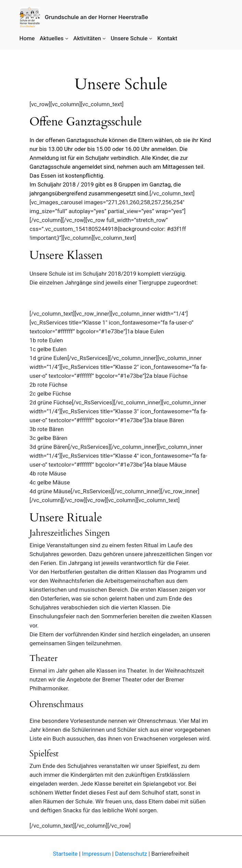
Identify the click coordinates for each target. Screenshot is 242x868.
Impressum (96, 854)
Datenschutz (131, 854)
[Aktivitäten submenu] (104, 38)
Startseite (65, 854)
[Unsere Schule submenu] (151, 38)
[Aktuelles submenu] (67, 38)
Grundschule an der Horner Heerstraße (97, 17)
